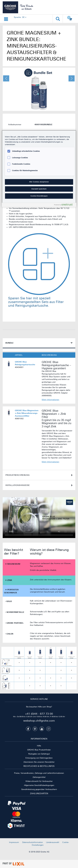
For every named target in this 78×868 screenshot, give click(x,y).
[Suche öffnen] (58, 19)
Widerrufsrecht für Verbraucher (39, 781)
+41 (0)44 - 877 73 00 (39, 714)
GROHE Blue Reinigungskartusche (25, 363)
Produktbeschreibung (17, 475)
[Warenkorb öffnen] (70, 19)
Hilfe (39, 746)
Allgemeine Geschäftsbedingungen (39, 785)
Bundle (9, 343)
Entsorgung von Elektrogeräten (39, 758)
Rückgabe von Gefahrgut (39, 754)
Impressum (14, 842)
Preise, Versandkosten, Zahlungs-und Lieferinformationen (39, 773)
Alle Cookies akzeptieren (39, 182)
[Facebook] (28, 729)
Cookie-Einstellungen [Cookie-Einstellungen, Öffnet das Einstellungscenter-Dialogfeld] (39, 196)
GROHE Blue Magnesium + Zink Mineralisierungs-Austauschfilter (27, 413)
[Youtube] (42, 729)
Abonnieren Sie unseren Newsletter (39, 762)
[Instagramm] (48, 729)
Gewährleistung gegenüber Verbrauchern (39, 789)
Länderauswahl (53, 842)
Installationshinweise (18, 485)
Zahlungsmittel (39, 777)
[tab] (39, 343)
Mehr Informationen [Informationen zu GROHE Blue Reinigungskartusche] (50, 400)
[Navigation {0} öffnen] (6, 19)
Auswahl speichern (39, 189)
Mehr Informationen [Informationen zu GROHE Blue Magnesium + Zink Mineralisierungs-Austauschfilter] (50, 462)
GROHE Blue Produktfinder (39, 750)
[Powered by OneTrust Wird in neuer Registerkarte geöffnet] (64, 205)
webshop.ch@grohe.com (39, 721)
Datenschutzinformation (32, 842)
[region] (39, 169)
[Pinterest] (35, 729)
